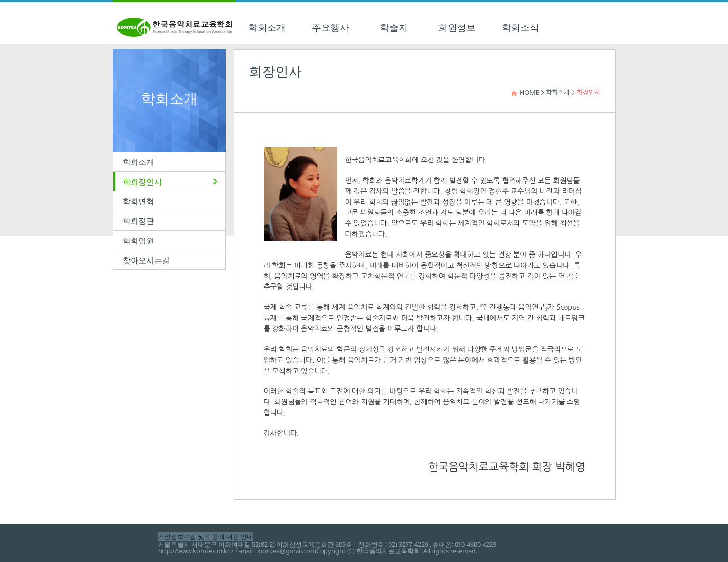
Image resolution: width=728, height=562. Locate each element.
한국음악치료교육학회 (174, 23)
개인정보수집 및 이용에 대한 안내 (206, 536)
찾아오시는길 (146, 260)
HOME (529, 93)
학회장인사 (142, 182)
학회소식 (520, 27)
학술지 (394, 27)
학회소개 (267, 27)
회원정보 (457, 27)
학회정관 (138, 221)
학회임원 (138, 241)
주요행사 (330, 27)
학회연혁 (138, 201)
